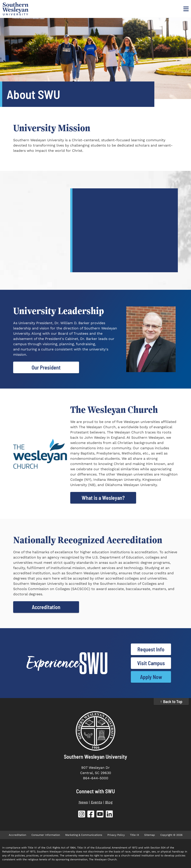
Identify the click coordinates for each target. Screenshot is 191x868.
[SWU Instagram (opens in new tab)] (82, 815)
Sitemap (150, 835)
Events (96, 802)
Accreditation (46, 607)
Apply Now (151, 677)
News (83, 802)
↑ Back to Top (171, 701)
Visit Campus (151, 663)
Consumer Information (46, 835)
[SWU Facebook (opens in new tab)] (91, 815)
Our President (46, 367)
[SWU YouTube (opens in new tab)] (100, 815)
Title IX (134, 835)
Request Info (151, 649)
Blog (109, 802)
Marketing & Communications (84, 835)
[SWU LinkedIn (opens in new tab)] (109, 815)
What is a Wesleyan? (103, 498)
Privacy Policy (116, 835)
